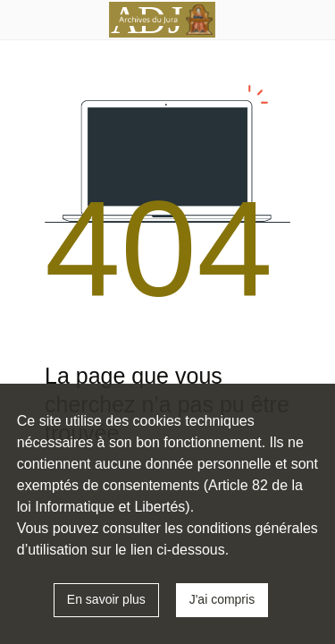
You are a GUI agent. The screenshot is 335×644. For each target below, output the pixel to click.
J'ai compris (222, 599)
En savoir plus (106, 599)
